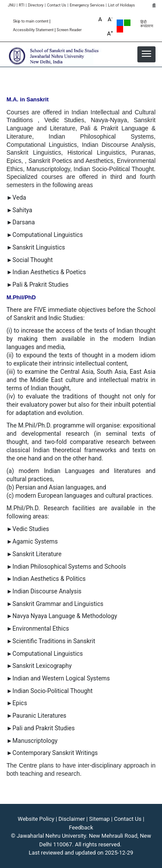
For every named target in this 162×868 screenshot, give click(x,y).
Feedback (81, 828)
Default (120, 23)
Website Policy (36, 819)
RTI (21, 5)
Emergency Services (87, 5)
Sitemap (99, 819)
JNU (11, 5)
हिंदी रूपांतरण (147, 24)
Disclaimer (71, 819)
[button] (146, 54)
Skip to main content (31, 21)
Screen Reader (69, 30)
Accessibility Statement (33, 30)
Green (127, 23)
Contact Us (57, 5)
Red (120, 29)
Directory (36, 5)
